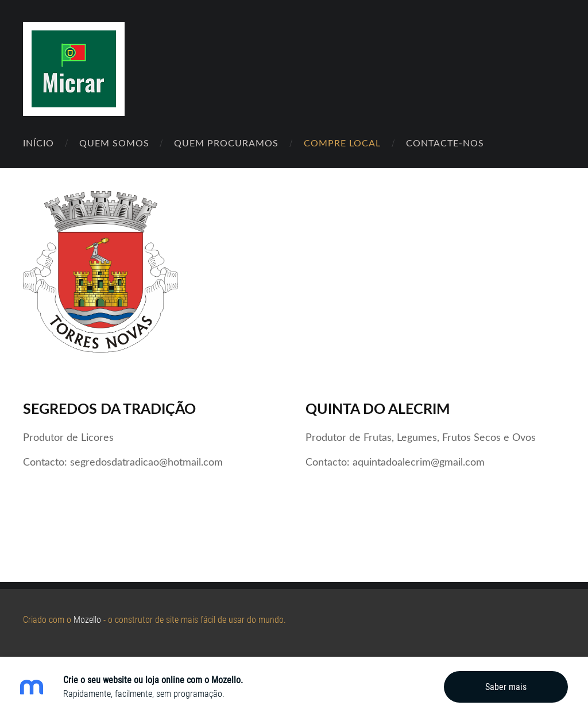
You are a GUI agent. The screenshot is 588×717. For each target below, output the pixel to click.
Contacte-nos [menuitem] (445, 143)
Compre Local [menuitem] (342, 143)
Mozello (87, 620)
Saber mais (506, 687)
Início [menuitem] (38, 143)
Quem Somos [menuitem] (114, 143)
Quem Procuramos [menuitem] (226, 143)
